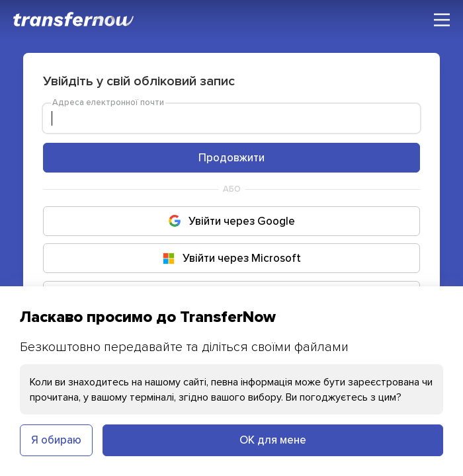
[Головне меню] (442, 20)
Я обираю (56, 440)
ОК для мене (273, 440)
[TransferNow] (74, 19)
